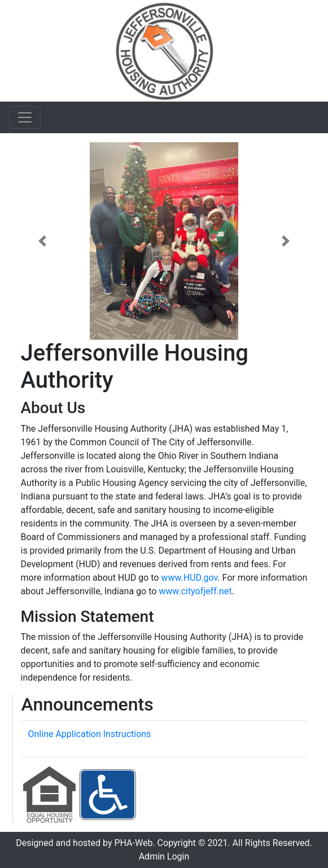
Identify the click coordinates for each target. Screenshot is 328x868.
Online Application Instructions (90, 734)
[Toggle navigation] (25, 117)
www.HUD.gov (189, 578)
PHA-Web (133, 843)
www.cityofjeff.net (195, 591)
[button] (42, 241)
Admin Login (164, 856)
